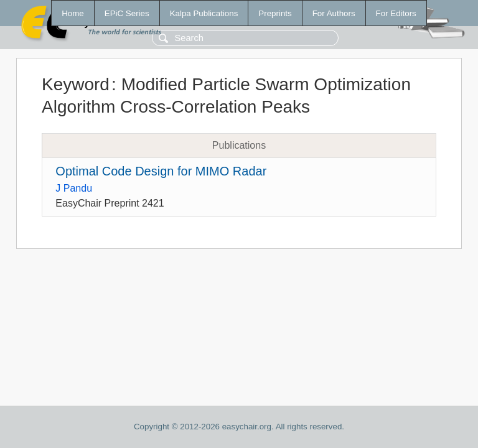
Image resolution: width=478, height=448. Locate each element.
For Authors (334, 13)
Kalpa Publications (204, 13)
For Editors (396, 13)
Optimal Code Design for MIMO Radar (161, 171)
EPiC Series (127, 13)
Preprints (275, 13)
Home (73, 13)
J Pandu (74, 188)
